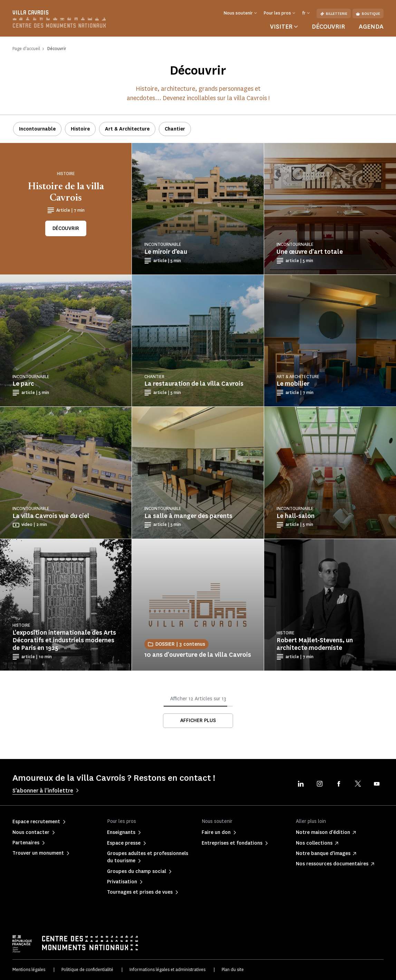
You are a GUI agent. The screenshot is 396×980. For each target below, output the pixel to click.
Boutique (368, 14)
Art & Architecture (127, 129)
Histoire (80, 129)
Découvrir (328, 27)
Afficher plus (198, 720)
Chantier (175, 129)
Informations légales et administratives (167, 969)
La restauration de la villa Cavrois (194, 384)
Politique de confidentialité (87, 969)
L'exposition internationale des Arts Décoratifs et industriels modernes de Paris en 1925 (64, 640)
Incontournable (37, 129)
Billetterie (334, 14)
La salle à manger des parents (188, 516)
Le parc (23, 384)
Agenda (371, 27)
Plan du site (233, 969)
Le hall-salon (296, 516)
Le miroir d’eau (166, 252)
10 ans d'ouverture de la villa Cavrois (198, 655)
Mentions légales (29, 969)
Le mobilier (293, 384)
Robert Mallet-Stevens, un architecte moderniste (315, 644)
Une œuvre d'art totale (310, 252)
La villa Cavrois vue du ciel (51, 516)
